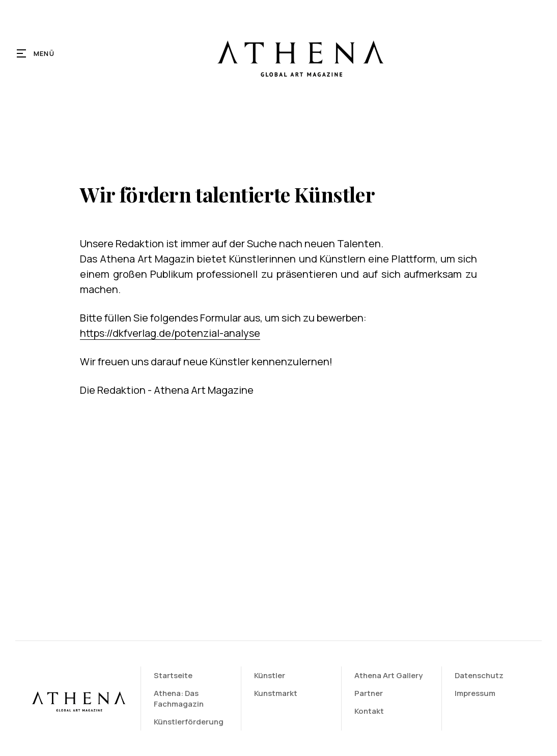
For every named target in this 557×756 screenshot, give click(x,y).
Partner (370, 693)
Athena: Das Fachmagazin (181, 699)
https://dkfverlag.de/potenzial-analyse (170, 333)
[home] (299, 53)
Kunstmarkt (277, 693)
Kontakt (370, 711)
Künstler (271, 675)
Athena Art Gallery (389, 675)
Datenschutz (480, 675)
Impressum (476, 693)
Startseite (175, 675)
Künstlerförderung (191, 722)
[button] (36, 53)
